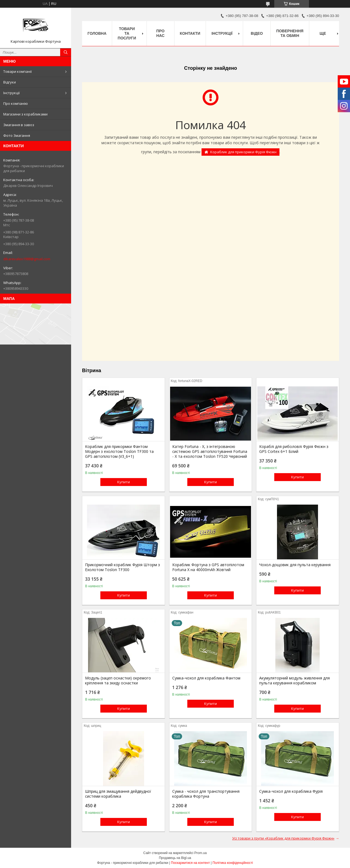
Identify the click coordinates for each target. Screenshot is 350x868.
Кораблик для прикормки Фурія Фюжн (243, 152)
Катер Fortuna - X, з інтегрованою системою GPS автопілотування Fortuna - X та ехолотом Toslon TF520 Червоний (210, 452)
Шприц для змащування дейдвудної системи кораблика (118, 794)
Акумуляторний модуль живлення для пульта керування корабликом (294, 681)
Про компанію (16, 103)
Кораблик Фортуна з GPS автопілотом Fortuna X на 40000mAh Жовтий (208, 567)
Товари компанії (17, 71)
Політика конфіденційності (233, 863)
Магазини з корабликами (25, 114)
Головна (97, 33)
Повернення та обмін (290, 33)
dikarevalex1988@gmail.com (27, 259)
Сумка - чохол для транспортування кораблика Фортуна (206, 794)
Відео (257, 33)
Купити (124, 482)
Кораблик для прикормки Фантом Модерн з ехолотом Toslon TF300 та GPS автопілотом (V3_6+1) (119, 452)
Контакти (190, 33)
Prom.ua (201, 853)
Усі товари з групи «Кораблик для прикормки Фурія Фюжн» (283, 838)
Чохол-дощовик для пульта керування (295, 565)
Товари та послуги (127, 33)
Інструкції (11, 93)
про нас (161, 33)
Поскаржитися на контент (190, 863)
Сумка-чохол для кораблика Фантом (206, 678)
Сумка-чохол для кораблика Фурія (291, 791)
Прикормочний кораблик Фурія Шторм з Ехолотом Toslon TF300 (122, 567)
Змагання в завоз (19, 125)
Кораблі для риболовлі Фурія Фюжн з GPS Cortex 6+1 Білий (294, 449)
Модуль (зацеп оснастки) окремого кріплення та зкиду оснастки (118, 681)
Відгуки (10, 82)
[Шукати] (66, 52)
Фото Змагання (17, 135)
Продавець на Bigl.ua (175, 858)
